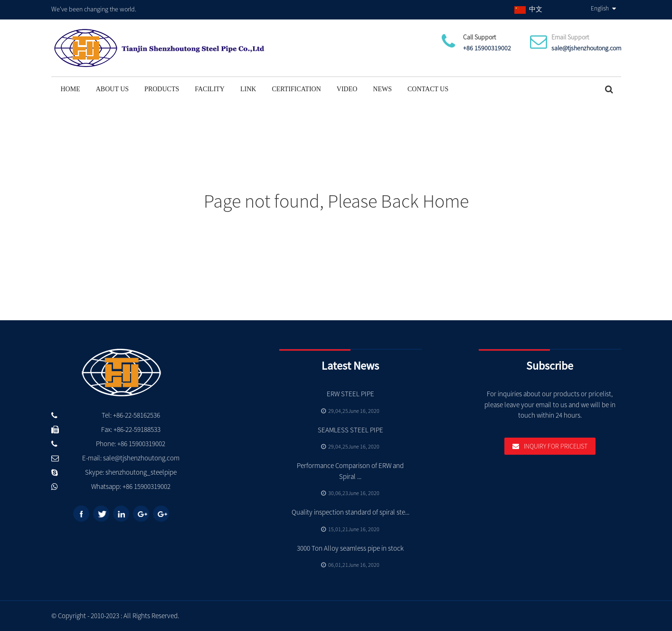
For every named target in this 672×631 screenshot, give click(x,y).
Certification (296, 89)
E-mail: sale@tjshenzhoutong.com (131, 458)
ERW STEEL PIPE (350, 394)
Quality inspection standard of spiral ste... (350, 512)
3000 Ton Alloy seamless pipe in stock (350, 548)
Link (248, 89)
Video (347, 89)
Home (71, 89)
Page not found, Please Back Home (336, 201)
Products (162, 89)
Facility (210, 89)
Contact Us (428, 89)
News (382, 89)
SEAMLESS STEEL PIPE (350, 430)
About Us (112, 89)
